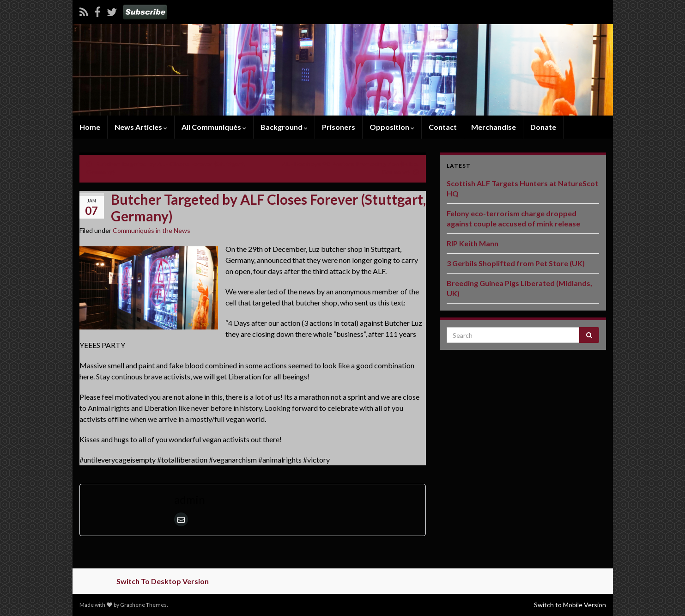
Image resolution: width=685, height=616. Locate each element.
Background (284, 127)
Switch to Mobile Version (570, 605)
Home (90, 127)
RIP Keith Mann (473, 243)
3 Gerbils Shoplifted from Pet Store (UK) (516, 263)
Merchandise (494, 127)
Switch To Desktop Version (163, 581)
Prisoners (339, 127)
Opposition (392, 127)
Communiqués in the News (152, 230)
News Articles (141, 127)
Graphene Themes (143, 605)
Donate (543, 127)
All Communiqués (214, 127)
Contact (443, 127)
